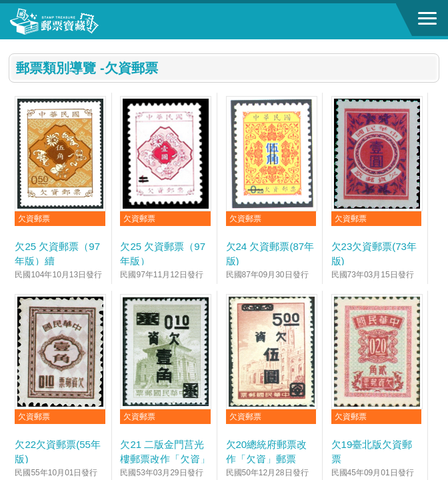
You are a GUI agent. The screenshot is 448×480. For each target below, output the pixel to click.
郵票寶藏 (83, 21)
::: (13, 45)
